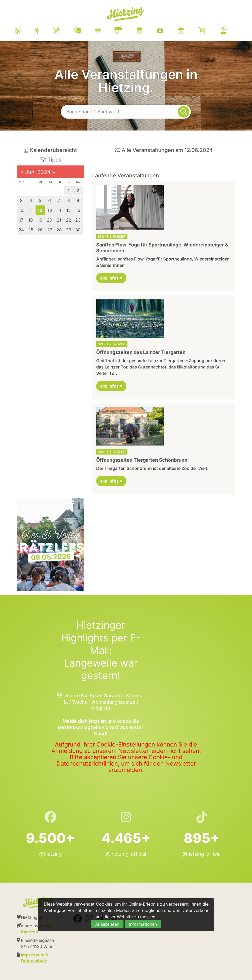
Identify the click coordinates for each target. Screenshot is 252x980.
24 (21, 230)
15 (68, 210)
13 (50, 210)
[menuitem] (127, 31)
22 (69, 220)
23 (78, 220)
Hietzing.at (126, 14)
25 (31, 230)
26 (40, 230)
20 (50, 220)
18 (31, 220)
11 (31, 210)
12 (40, 210)
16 (78, 210)
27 (50, 230)
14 (59, 210)
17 (21, 220)
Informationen (143, 924)
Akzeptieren (107, 924)
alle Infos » (111, 278)
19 (40, 220)
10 (21, 210)
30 (78, 230)
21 (59, 220)
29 (69, 230)
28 (59, 230)
